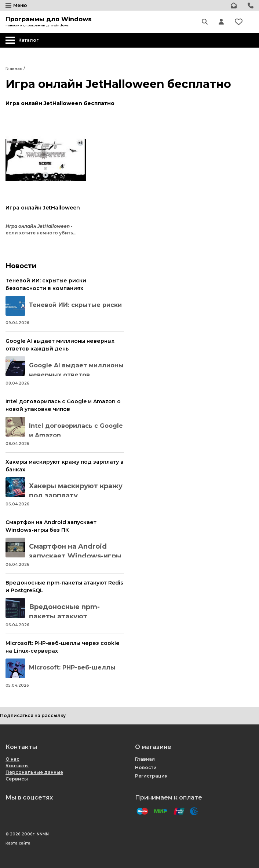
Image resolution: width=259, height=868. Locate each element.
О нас (12, 759)
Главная (145, 759)
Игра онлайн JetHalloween (43, 208)
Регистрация (151, 776)
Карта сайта (18, 843)
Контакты (17, 766)
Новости (146, 767)
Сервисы (17, 779)
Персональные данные (34, 772)
